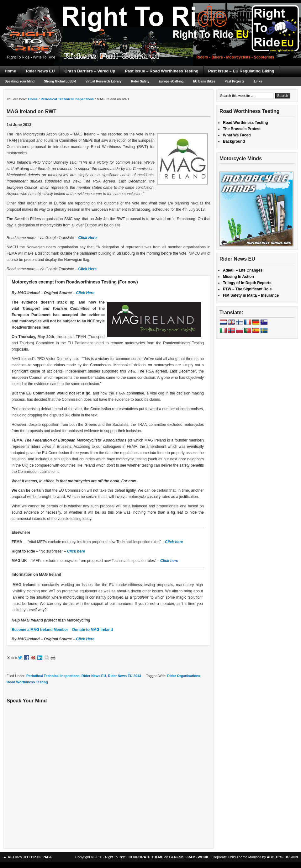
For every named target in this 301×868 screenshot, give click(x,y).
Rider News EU (40, 71)
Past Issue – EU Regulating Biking (241, 71)
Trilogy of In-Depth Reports (247, 283)
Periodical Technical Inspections (53, 676)
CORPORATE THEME (146, 857)
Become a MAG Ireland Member (40, 630)
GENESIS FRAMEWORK (189, 857)
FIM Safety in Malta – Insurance (251, 295)
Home (10, 71)
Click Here (88, 238)
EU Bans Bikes (204, 81)
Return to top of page (30, 857)
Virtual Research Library (103, 81)
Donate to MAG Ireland (92, 630)
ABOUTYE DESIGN (282, 857)
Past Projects (234, 81)
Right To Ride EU (150, 22)
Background (234, 141)
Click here (174, 542)
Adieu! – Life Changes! (243, 270)
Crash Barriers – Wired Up (90, 71)
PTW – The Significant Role (247, 289)
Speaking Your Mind (20, 81)
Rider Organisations (184, 676)
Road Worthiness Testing (27, 682)
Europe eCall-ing (171, 81)
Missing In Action (238, 277)
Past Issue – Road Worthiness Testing (161, 71)
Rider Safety (140, 81)
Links (258, 81)
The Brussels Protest (242, 129)
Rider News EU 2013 (124, 676)
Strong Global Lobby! (60, 81)
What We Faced (237, 135)
